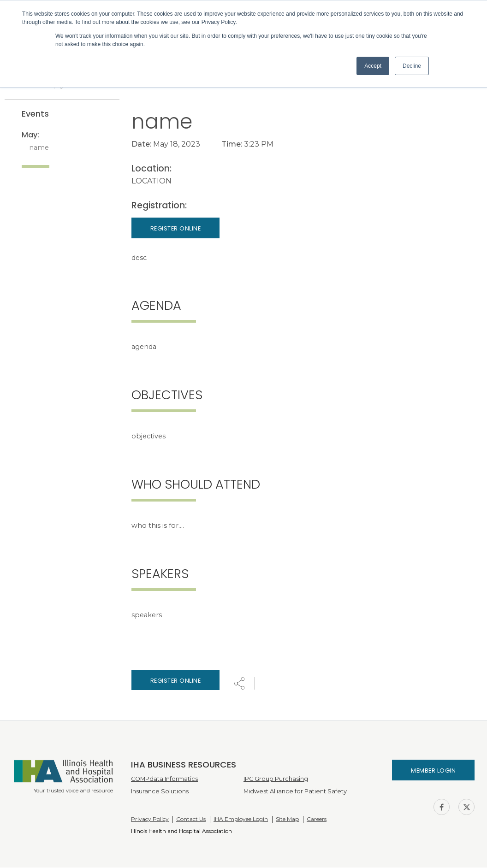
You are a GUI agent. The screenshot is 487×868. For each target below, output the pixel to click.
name (39, 148)
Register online (176, 681)
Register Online (176, 229)
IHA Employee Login (241, 820)
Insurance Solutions (160, 792)
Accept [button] (373, 66)
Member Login (433, 771)
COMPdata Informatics (164, 779)
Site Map (287, 820)
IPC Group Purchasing (276, 779)
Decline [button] (412, 66)
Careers (317, 820)
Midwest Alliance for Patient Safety (295, 792)
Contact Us (191, 820)
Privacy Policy (150, 820)
